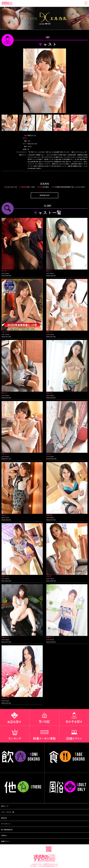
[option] (45, 81)
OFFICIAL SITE (44, 195)
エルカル (45, 184)
